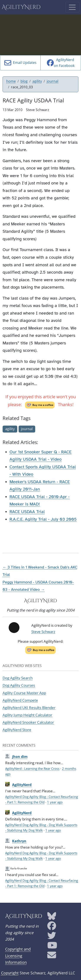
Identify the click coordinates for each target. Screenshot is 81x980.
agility (37, 81)
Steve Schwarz (43, 632)
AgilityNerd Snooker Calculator (28, 722)
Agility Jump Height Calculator (27, 715)
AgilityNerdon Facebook (61, 63)
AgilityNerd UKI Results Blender (29, 708)
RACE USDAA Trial (27, 512)
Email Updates (20, 63)
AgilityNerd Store (17, 730)
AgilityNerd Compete (20, 700)
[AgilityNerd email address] (52, 956)
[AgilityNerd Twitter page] (52, 937)
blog (24, 81)
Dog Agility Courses (19, 685)
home (11, 81)
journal (52, 81)
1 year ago (55, 802)
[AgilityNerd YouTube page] (52, 947)
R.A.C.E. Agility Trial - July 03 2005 (43, 519)
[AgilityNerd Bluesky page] (52, 917)
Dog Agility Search (18, 678)
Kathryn (19, 841)
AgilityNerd (21, 7)
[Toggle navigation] (72, 7)
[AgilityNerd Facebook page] (52, 927)
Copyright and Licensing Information (18, 956)
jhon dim (20, 757)
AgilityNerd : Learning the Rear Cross (32, 769)
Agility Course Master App (24, 693)
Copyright (10, 973)
